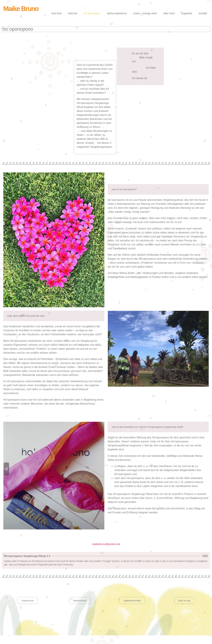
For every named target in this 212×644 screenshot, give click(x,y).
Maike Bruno (21, 9)
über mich (169, 13)
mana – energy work (145, 13)
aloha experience (117, 13)
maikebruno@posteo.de (106, 544)
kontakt (203, 13)
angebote (187, 13)
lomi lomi (56, 13)
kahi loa (73, 13)
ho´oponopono (92, 13)
